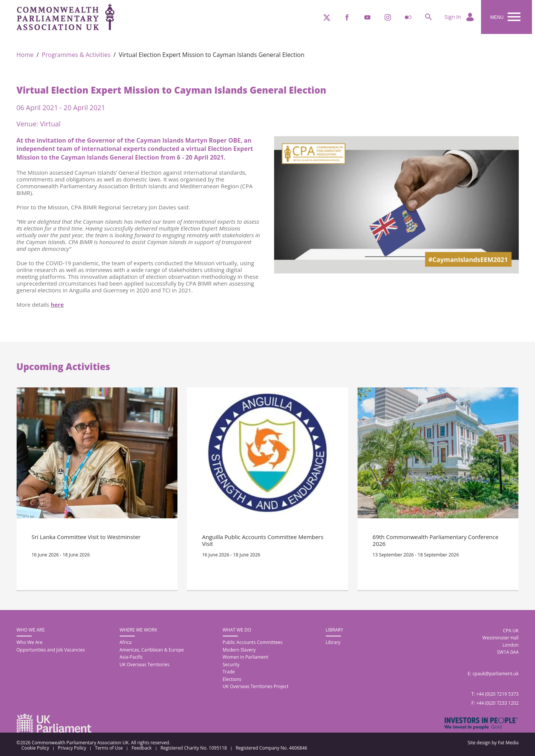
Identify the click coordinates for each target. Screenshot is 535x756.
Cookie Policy (35, 748)
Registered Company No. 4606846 (271, 748)
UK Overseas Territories (145, 665)
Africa (126, 642)
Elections (232, 679)
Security (231, 665)
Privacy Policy (72, 748)
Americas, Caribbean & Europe (152, 650)
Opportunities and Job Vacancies (51, 650)
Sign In (460, 17)
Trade (229, 672)
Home (25, 55)
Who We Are (30, 642)
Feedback (142, 748)
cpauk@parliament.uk (495, 674)
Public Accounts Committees (253, 642)
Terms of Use (109, 748)
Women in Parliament (246, 657)
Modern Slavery (239, 650)
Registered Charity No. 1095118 (194, 748)
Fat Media (508, 743)
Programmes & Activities (76, 55)
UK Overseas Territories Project (256, 686)
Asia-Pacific (131, 657)
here (57, 304)
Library (333, 642)
